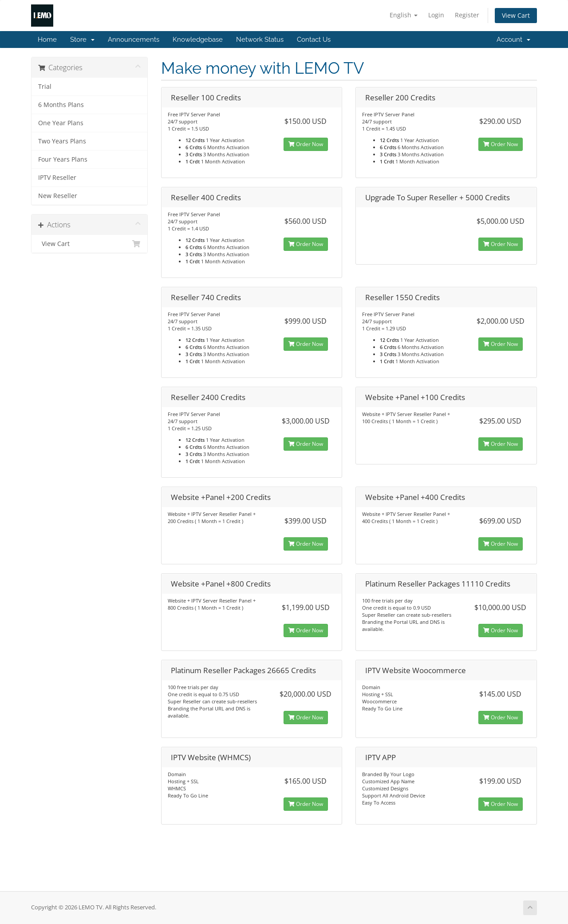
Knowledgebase (198, 40)
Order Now (306, 144)
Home (47, 40)
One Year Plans (61, 123)
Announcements (134, 40)
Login (436, 15)
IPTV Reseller (57, 178)
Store (82, 40)
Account (513, 40)
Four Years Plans (63, 159)
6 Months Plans (61, 105)
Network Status (260, 40)
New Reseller (58, 196)
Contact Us (314, 40)
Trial (45, 87)
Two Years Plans (62, 141)
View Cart (516, 15)
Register (467, 15)
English (404, 15)
